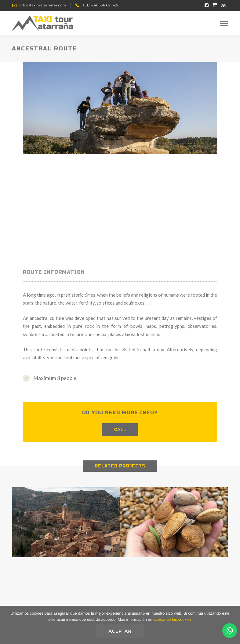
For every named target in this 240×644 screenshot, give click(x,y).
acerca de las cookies (172, 619)
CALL (120, 430)
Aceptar (120, 631)
